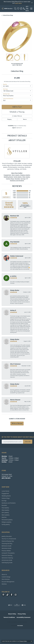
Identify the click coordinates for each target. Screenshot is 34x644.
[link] (26, 9)
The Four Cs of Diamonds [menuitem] (9, 539)
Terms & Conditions (9, 617)
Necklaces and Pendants (17, 180)
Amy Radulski (15, 242)
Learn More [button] (18, 3)
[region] (17, 37)
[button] (15, 9)
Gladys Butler (15, 290)
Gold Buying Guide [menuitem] (7, 563)
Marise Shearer (15, 400)
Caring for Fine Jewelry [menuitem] (8, 553)
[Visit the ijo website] (10, 605)
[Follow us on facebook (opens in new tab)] (11, 595)
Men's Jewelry (16, 175)
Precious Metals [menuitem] (6, 551)
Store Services (6, 579)
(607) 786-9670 (17, 65)
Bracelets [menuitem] (4, 505)
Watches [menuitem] (4, 517)
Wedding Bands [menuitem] (6, 496)
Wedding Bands (8, 177)
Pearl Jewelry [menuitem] (5, 508)
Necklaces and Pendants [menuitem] (9, 503)
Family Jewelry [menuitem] (6, 524)
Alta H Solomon (15, 364)
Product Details (17, 136)
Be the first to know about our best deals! (17, 437)
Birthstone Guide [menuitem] (7, 546)
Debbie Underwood (17, 256)
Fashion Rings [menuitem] (6, 498)
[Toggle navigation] (31, 9)
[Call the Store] (6, 478)
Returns (25, 119)
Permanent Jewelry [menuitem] (7, 520)
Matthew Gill (15, 216)
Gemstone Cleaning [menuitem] (7, 558)
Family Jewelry (18, 177)
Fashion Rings (10, 179)
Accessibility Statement (24, 617)
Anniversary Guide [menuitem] (7, 560)
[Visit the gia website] (24, 605)
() (30, 191)
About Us (4, 574)
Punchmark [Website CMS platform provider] (20, 626)
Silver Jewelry (26, 177)
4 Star (14, 193)
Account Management (8, 582)
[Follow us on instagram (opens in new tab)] (16, 595)
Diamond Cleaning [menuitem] (7, 555)
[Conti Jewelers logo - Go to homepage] (7, 9)
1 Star (14, 198)
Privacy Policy (22, 614)
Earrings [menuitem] (4, 501)
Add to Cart (17, 107)
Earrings (23, 179)
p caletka (13, 276)
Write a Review (17, 424)
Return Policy (12, 614)
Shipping (9, 119)
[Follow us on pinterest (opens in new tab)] (3, 595)
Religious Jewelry (25, 175)
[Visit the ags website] (17, 605)
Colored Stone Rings (8, 15)
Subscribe (28, 442)
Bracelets (17, 179)
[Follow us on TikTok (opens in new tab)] (7, 595)
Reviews (17, 186)
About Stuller (17, 140)
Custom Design (6, 577)
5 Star (14, 191)
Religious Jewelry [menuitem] (6, 522)
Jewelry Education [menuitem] (7, 536)
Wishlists (4, 584)
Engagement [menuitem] (5, 493)
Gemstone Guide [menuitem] (6, 548)
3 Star (14, 194)
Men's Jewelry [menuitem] (6, 515)
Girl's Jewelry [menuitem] (5, 513)
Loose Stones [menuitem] (5, 491)
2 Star (14, 196)
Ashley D (13, 310)
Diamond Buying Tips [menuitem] (8, 541)
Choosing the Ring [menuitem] (7, 543)
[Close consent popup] (31, 641)
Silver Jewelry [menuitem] (5, 510)
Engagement (7, 175)
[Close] (32, 3)
